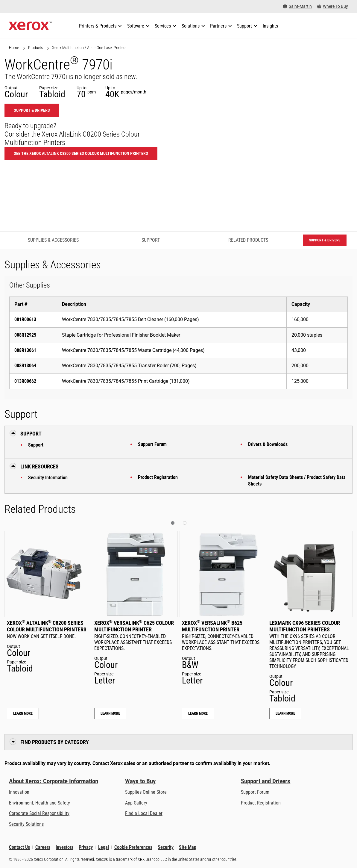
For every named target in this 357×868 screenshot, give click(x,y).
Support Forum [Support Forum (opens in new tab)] (255, 792)
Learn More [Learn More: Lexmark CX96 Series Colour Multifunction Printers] (285, 713)
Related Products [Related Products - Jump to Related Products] (248, 240)
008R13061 (25, 350)
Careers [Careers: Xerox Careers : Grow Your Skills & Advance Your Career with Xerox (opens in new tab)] (43, 847)
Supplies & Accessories (53, 240)
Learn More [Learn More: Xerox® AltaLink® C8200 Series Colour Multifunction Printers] (23, 713)
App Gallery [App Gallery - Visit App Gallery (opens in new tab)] (136, 803)
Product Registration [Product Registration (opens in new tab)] (261, 803)
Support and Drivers (266, 781)
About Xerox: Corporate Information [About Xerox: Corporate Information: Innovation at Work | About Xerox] (54, 781)
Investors (64, 847)
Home (14, 48)
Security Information (48, 478)
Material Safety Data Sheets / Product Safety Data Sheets (297, 481)
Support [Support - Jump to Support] (151, 240)
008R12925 (25, 335)
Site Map (188, 847)
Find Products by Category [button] (55, 742)
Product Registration (158, 477)
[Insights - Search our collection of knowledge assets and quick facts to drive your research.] (270, 26)
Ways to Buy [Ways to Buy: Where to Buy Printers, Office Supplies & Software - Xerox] (140, 781)
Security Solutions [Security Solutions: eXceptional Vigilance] (26, 824)
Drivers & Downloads (268, 444)
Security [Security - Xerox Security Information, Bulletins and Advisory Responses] (166, 847)
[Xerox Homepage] (30, 26)
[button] (173, 523)
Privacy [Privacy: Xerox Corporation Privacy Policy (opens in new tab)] (86, 847)
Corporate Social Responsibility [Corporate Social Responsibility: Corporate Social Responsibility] (39, 813)
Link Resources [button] (40, 466)
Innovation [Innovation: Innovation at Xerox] (19, 792)
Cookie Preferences (133, 847)
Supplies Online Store (146, 792)
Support (36, 445)
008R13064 (25, 366)
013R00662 (25, 381)
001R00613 (25, 319)
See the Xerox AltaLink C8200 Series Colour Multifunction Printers (81, 153)
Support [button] (31, 434)
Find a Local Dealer (144, 813)
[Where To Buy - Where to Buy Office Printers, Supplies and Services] (333, 6)
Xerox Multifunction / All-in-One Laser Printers (89, 48)
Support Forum (152, 444)
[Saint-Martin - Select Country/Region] (297, 6)
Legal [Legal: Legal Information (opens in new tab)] (104, 847)
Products (35, 48)
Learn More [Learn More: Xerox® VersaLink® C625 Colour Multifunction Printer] (110, 713)
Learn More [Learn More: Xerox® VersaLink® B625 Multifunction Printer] (198, 713)
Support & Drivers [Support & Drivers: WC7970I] (32, 110)
